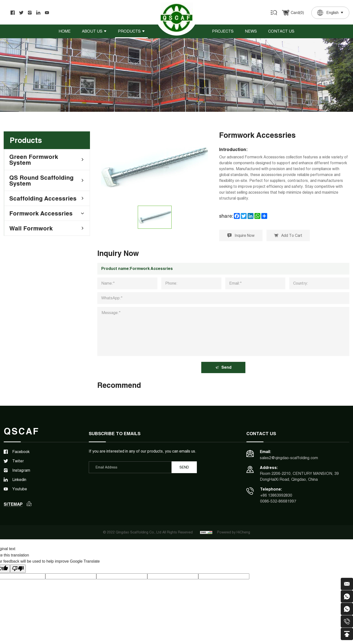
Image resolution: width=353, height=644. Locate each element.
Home (65, 31)
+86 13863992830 (276, 496)
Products (129, 31)
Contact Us (281, 31)
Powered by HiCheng (234, 533)
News (251, 31)
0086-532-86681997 (278, 502)
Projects (223, 31)
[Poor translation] (18, 570)
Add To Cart (289, 236)
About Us (92, 31)
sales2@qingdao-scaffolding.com (289, 458)
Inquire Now (241, 236)
